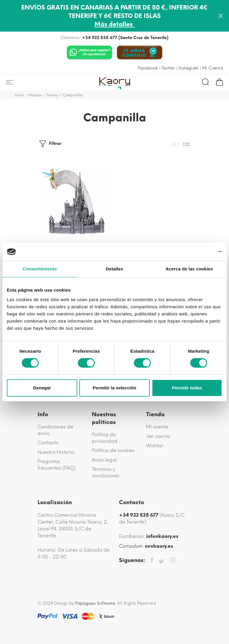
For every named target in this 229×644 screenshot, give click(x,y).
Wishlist (154, 446)
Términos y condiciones (106, 472)
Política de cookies (113, 450)
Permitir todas (187, 388)
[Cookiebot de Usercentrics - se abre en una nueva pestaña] (196, 252)
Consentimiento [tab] (40, 269)
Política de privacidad (105, 438)
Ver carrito (158, 436)
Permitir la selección (114, 388)
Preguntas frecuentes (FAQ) (57, 465)
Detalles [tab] (114, 269)
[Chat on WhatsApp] (89, 53)
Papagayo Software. (96, 603)
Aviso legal (104, 460)
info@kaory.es (162, 536)
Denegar (42, 388)
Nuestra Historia (56, 452)
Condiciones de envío (55, 430)
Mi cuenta (157, 427)
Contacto (48, 443)
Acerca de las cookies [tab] (189, 269)
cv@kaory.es (159, 546)
